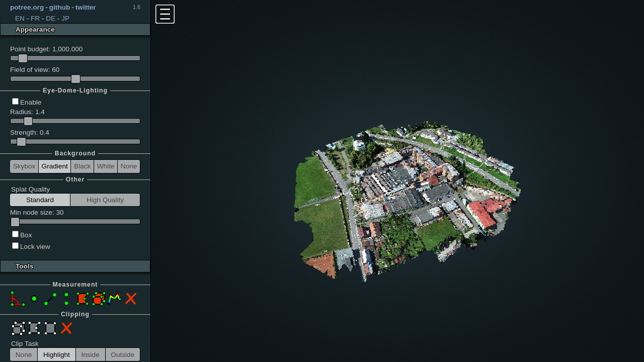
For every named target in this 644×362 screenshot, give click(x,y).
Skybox (24, 166)
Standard (40, 200)
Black (82, 166)
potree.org (27, 7)
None (129, 166)
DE (51, 18)
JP (65, 18)
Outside (123, 355)
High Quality (105, 200)
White (106, 166)
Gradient (55, 166)
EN (20, 18)
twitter (86, 7)
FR (35, 18)
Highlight (57, 355)
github (60, 7)
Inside (90, 355)
